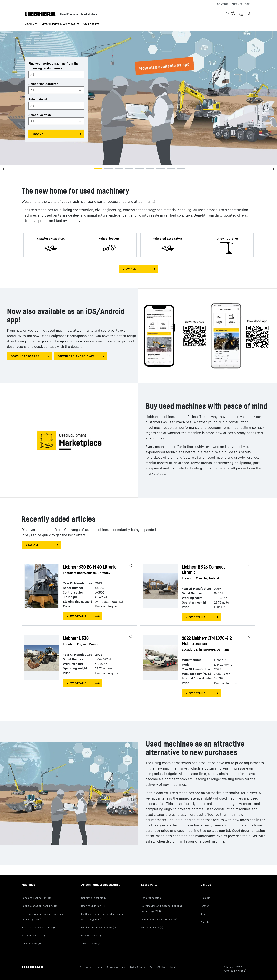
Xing (203, 914)
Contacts (86, 967)
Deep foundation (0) (93, 906)
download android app (76, 356)
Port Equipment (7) (92, 936)
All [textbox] (32, 75)
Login (99, 967)
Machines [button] (31, 24)
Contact (223, 4)
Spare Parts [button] (91, 24)
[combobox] (56, 75)
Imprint (174, 967)
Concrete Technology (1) (96, 898)
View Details (77, 616)
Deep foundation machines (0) (40, 906)
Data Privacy (138, 967)
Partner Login (241, 4)
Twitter (205, 906)
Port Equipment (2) (152, 927)
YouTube (205, 922)
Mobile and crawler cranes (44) (99, 927)
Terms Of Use (157, 967)
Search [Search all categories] (38, 133)
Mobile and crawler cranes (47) (159, 919)
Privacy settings (116, 967)
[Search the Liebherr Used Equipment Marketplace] (249, 13)
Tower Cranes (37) (92, 944)
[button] (273, 170)
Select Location (40, 115)
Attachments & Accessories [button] (60, 24)
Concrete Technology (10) (37, 898)
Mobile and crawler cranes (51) (40, 927)
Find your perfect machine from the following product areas (53, 66)
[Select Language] (231, 13)
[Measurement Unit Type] (241, 13)
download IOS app (25, 356)
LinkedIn (205, 898)
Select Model (38, 99)
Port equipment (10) (33, 936)
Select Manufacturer (43, 84)
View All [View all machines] (129, 269)
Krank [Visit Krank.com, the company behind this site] (242, 971)
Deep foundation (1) (153, 898)
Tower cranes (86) (32, 944)
